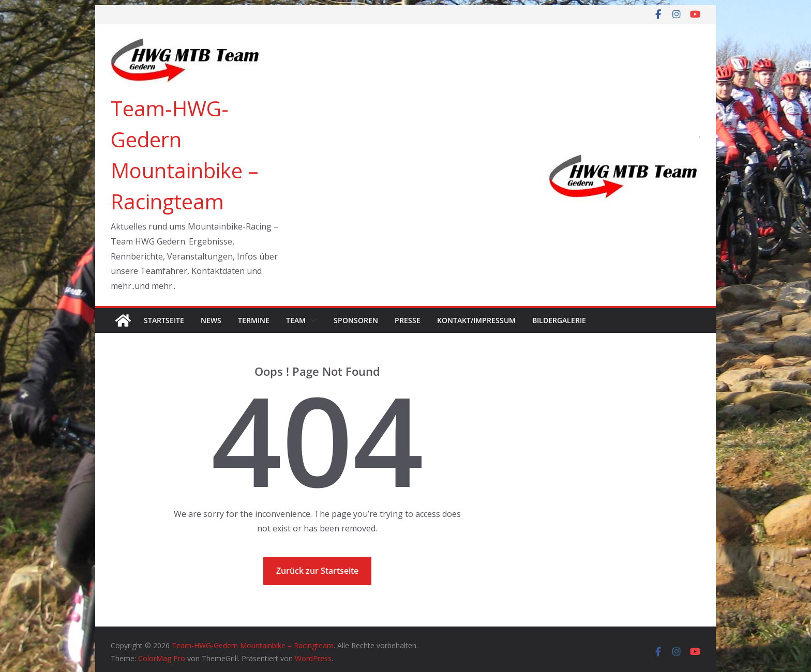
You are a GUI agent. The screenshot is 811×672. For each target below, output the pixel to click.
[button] (311, 320)
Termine (254, 320)
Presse (408, 320)
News (211, 320)
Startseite (164, 320)
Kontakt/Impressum (476, 320)
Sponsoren (356, 320)
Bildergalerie (559, 320)
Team (296, 320)
